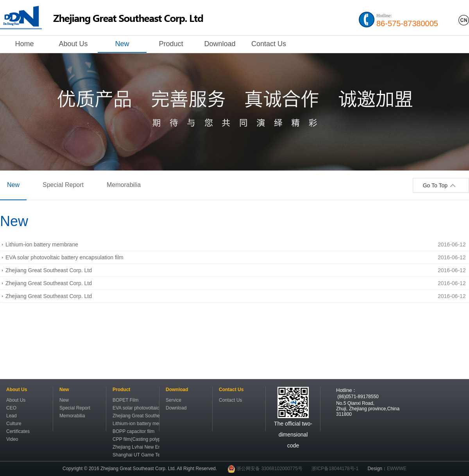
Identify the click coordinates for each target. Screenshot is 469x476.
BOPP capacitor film (133, 431)
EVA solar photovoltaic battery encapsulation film (64, 257)
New (122, 44)
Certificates (18, 431)
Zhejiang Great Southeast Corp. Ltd (49, 270)
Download (220, 44)
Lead (12, 416)
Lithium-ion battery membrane (42, 244)
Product (171, 44)
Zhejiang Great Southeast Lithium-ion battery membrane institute (136, 416)
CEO (11, 408)
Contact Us (269, 44)
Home (24, 44)
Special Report (63, 185)
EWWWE (397, 469)
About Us (73, 44)
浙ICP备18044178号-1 (335, 469)
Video (12, 439)
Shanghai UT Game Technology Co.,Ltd (136, 455)
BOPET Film (125, 400)
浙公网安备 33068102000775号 (265, 469)
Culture (14, 424)
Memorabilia (124, 185)
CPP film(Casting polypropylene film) (136, 439)
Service (174, 400)
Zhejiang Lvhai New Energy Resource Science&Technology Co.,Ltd (136, 447)
